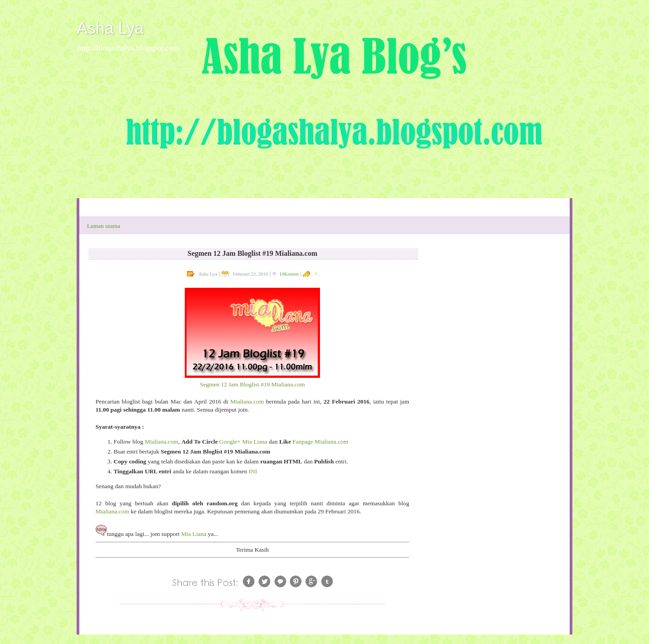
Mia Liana (194, 534)
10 (289, 274)
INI (253, 471)
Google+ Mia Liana (244, 442)
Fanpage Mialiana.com (320, 442)
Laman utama (104, 226)
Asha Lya (110, 28)
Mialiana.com (247, 401)
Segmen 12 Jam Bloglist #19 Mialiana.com (252, 384)
